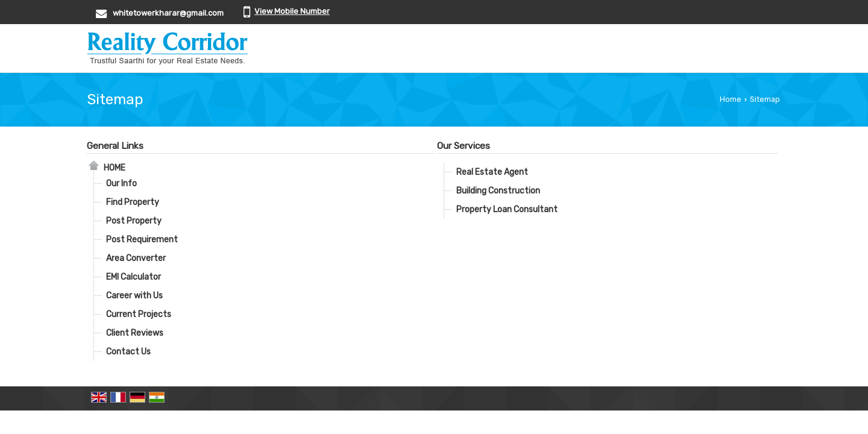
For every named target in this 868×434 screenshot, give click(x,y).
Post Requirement (142, 240)
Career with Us (134, 296)
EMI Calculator (134, 277)
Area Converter (136, 258)
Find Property (133, 202)
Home (731, 99)
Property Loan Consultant (507, 209)
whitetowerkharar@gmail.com (168, 13)
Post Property (134, 221)
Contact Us (128, 352)
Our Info (121, 184)
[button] (292, 11)
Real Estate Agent (492, 172)
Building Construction (498, 191)
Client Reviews (135, 333)
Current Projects (139, 314)
